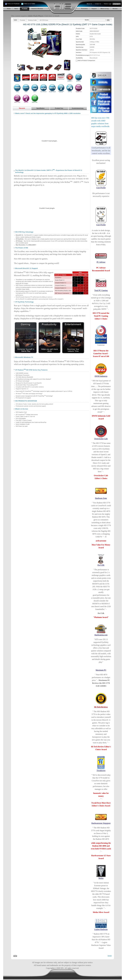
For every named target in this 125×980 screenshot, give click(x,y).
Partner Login (108, 4)
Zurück (110, 956)
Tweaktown (101, 770)
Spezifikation (40, 108)
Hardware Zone (101, 498)
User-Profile (101, 188)
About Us (89, 4)
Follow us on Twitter (29, 4)
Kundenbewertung (78, 108)
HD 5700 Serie (44, 20)
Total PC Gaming (101, 290)
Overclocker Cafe (101, 439)
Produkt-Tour (59, 108)
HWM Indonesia (101, 376)
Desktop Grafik (32, 20)
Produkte (22, 20)
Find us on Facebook (13, 4)
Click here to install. (52, 16)
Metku (101, 878)
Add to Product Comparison (86, 60)
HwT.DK (101, 565)
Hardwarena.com (101, 635)
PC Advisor (101, 262)
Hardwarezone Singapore (101, 823)
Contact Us (98, 4)
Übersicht (22, 108)
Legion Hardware (101, 929)
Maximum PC (101, 670)
